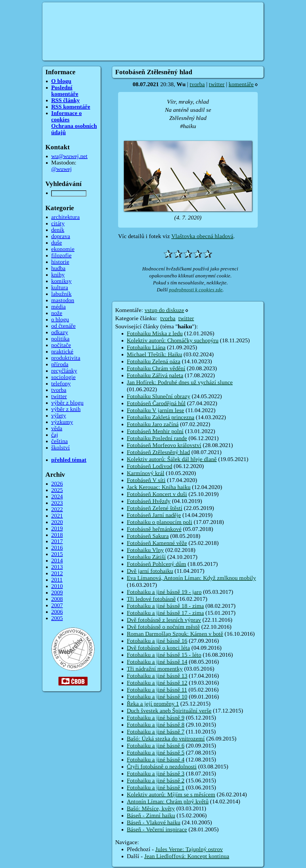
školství (61, 448)
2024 (57, 497)
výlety (59, 416)
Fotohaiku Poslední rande (157, 438)
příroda (60, 364)
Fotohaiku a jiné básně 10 (157, 697)
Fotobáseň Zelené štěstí (155, 508)
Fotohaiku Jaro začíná (153, 424)
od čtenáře (63, 326)
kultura (60, 288)
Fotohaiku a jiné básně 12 (157, 683)
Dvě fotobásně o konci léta (158, 648)
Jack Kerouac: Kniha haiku (159, 487)
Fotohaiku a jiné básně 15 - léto (164, 655)
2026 (57, 484)
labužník (61, 294)
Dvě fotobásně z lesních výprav (164, 620)
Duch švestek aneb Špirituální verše (169, 711)
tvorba (197, 84)
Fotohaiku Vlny (145, 550)
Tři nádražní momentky (155, 669)
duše (57, 243)
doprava (61, 236)
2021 (57, 516)
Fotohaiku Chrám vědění (156, 369)
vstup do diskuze (164, 310)
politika (60, 339)
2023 (57, 503)
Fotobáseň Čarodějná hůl (156, 403)
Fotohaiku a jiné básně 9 (156, 718)
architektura (65, 217)
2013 (57, 567)
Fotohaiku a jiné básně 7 (156, 732)
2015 (57, 554)
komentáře (241, 84)
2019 (57, 529)
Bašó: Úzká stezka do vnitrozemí (166, 739)
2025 (57, 490)
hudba (58, 268)
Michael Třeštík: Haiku (154, 355)
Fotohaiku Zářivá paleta (155, 375)
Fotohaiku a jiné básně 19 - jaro (164, 592)
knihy (58, 275)
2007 (57, 605)
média (58, 307)
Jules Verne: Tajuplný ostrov (189, 849)
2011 (57, 580)
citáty (58, 224)
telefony (61, 384)
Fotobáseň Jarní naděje (154, 515)
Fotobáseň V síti (146, 480)
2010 (57, 586)
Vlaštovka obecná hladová (202, 236)
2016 (57, 548)
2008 (57, 599)
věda (57, 428)
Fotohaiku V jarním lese (155, 410)
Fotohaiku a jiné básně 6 (156, 746)
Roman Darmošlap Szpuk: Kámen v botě (175, 634)
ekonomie (63, 249)
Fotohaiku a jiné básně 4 (156, 760)
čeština (59, 441)
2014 (57, 561)
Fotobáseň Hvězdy (149, 501)
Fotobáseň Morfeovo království (164, 445)
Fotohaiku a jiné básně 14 (157, 662)
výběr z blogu (67, 403)
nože (57, 313)
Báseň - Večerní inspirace (157, 830)
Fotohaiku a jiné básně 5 (156, 753)
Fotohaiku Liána (146, 348)
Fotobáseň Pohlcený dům (156, 564)
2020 (57, 522)
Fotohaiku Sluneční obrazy (159, 396)
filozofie (61, 256)
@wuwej (62, 169)
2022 (57, 509)
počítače (61, 345)
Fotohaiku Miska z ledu (155, 334)
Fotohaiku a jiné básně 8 (156, 725)
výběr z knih (66, 409)
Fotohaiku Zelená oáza (154, 362)
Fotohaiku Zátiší (146, 557)
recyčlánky (64, 371)
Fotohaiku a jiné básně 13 (157, 676)
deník (58, 230)
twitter (217, 84)
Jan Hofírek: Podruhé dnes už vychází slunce (180, 382)
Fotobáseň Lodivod (150, 466)
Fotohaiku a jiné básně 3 (156, 774)
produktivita (66, 358)
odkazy (60, 332)
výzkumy (62, 422)
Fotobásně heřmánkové (154, 529)
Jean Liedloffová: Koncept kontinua (187, 856)
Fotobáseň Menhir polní (155, 431)
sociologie (63, 377)
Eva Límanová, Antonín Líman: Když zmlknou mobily (191, 578)
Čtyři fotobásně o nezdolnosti (162, 767)
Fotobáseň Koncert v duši (157, 494)
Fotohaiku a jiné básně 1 (156, 788)
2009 (57, 593)
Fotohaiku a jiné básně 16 (157, 641)
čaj (55, 435)
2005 (57, 618)
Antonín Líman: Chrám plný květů (168, 802)
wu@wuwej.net (69, 156)
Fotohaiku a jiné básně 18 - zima (165, 606)
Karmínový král (146, 473)
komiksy (61, 281)
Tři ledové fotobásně (151, 599)
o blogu (60, 320)
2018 (57, 535)
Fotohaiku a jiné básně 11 (157, 690)
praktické (62, 352)
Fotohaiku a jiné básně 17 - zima (165, 613)
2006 (57, 612)
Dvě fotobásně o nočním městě (163, 627)
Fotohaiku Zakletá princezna (161, 417)
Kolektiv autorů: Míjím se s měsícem (171, 795)
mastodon (63, 300)
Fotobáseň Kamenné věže (157, 543)
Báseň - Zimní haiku (151, 816)
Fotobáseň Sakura (148, 536)
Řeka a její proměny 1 (153, 704)
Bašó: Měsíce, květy (151, 809)
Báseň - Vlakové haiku (154, 823)
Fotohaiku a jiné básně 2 (156, 781)
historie (60, 262)
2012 (57, 573)
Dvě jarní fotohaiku (150, 571)
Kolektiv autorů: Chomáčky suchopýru (173, 341)
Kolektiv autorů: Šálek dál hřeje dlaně (172, 459)
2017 (57, 541)
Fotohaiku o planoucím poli (160, 522)
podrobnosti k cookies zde (196, 290)
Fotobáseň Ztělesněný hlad (158, 452)
